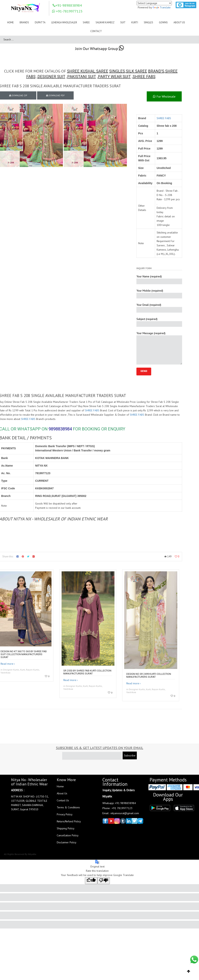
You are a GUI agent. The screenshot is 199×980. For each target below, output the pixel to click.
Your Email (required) (159, 308)
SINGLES (117, 71)
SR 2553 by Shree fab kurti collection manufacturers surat (87, 672)
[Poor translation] (104, 881)
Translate (162, 7)
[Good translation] (91, 881)
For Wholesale (164, 96)
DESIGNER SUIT (51, 77)
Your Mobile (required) (159, 294)
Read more (7, 664)
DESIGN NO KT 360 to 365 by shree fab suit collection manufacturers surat (24, 654)
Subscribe (130, 755)
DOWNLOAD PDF (55, 95)
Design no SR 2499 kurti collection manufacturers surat (149, 675)
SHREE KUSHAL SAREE (88, 71)
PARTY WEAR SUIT (114, 77)
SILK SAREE (137, 71)
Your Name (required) (159, 279)
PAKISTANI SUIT (82, 77)
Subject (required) (159, 322)
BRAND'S (156, 71)
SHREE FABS (144, 77)
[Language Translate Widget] (154, 3)
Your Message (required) (159, 348)
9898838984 (60, 429)
